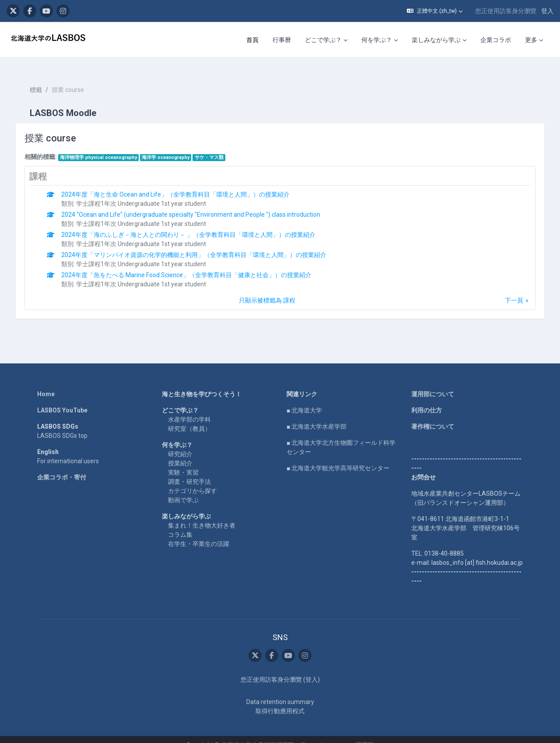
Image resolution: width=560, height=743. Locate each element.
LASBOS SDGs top (62, 424)
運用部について (433, 383)
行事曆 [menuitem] (282, 40)
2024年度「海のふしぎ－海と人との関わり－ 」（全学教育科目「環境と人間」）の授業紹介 (198, 223)
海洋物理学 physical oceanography (107, 146)
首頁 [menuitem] (252, 40)
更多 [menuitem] (531, 40)
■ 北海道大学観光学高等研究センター (338, 457)
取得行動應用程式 (280, 700)
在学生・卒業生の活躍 (199, 532)
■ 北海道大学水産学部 (317, 415)
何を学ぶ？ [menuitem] (377, 40)
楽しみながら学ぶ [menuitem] (436, 40)
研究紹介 (180, 443)
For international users (68, 450)
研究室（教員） (189, 417)
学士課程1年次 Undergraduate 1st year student (150, 192)
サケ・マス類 (218, 146)
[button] (435, 11)
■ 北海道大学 (304, 399)
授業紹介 (180, 452)
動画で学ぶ (183, 489)
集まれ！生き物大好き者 (202, 514)
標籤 (45, 79)
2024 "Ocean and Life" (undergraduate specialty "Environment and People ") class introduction (200, 203)
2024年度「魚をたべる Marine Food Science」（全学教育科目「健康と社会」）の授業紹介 (196, 264)
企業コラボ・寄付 (62, 466)
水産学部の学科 (189, 408)
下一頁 (505, 289)
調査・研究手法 (189, 470)
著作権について (433, 415)
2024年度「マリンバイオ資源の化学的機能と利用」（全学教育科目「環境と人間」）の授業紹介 (203, 243)
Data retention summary (280, 691)
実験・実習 (183, 461)
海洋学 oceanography (175, 146)
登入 (547, 11)
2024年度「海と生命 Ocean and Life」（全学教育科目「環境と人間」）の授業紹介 (185, 183)
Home (46, 383)
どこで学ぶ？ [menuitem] (323, 40)
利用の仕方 (427, 399)
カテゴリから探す (192, 479)
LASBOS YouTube (62, 399)
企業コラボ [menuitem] (496, 40)
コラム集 (180, 523)
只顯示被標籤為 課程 (267, 289)
